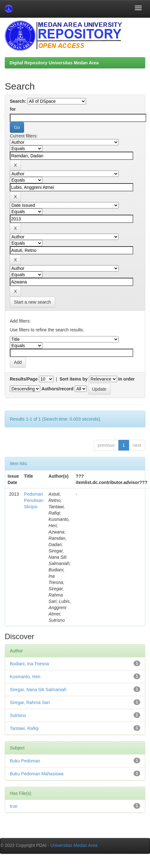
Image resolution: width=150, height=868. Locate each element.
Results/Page (24, 379)
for (13, 109)
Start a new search (32, 302)
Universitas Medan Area (74, 845)
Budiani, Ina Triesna (29, 664)
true (14, 806)
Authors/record (57, 389)
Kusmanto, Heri (25, 677)
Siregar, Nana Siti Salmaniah (38, 690)
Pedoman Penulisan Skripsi (34, 500)
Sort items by (74, 379)
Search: (18, 101)
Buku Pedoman (25, 761)
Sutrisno (18, 715)
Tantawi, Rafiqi (24, 728)
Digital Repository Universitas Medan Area (54, 63)
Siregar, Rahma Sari (30, 702)
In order (127, 379)
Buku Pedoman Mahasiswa (37, 774)
